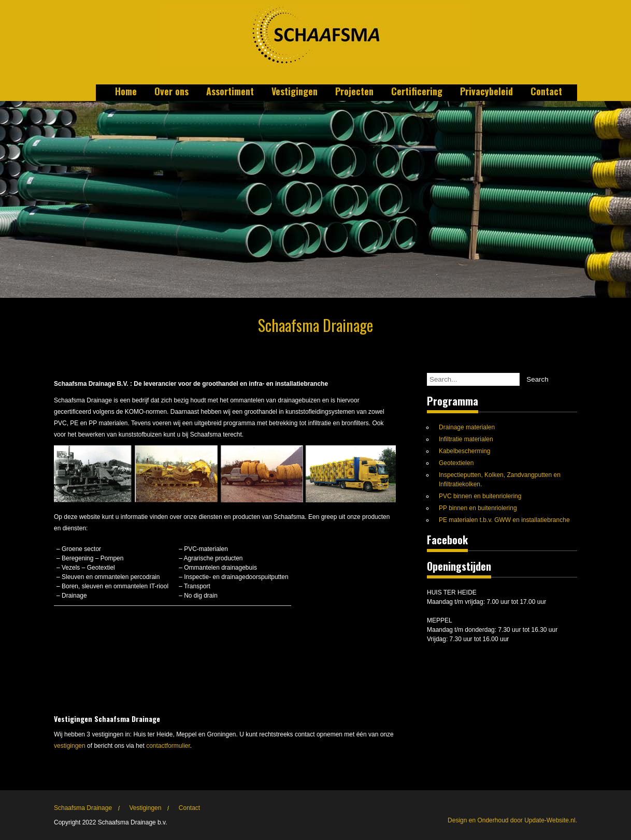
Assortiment (230, 92)
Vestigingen (295, 92)
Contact (546, 92)
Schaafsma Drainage (83, 808)
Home (126, 92)
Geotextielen (456, 463)
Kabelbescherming (464, 451)
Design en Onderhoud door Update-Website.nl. (512, 820)
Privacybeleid (486, 92)
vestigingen (70, 746)
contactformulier (168, 746)
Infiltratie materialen (466, 439)
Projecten (354, 92)
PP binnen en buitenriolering (478, 508)
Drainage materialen (467, 427)
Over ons (171, 92)
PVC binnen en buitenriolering (480, 496)
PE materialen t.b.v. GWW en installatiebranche (504, 520)
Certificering (417, 92)
